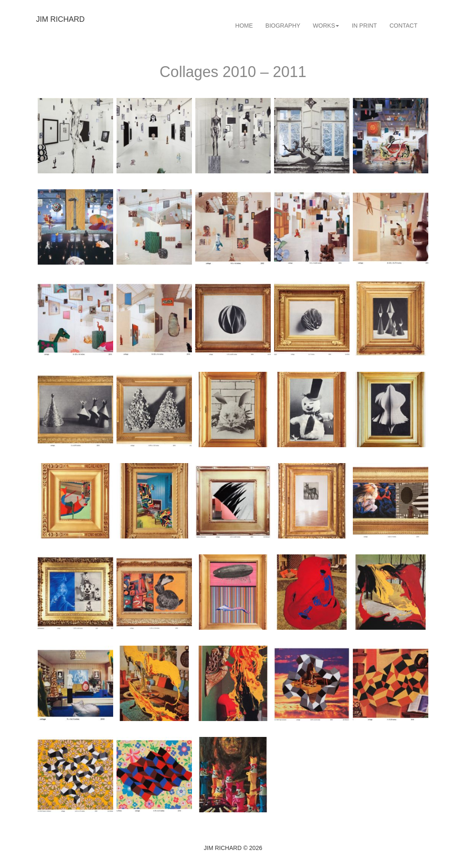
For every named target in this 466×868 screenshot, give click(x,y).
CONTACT (403, 26)
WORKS (326, 26)
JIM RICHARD (60, 19)
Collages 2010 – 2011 (233, 72)
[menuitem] (244, 26)
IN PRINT (364, 26)
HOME (244, 26)
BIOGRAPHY (283, 26)
